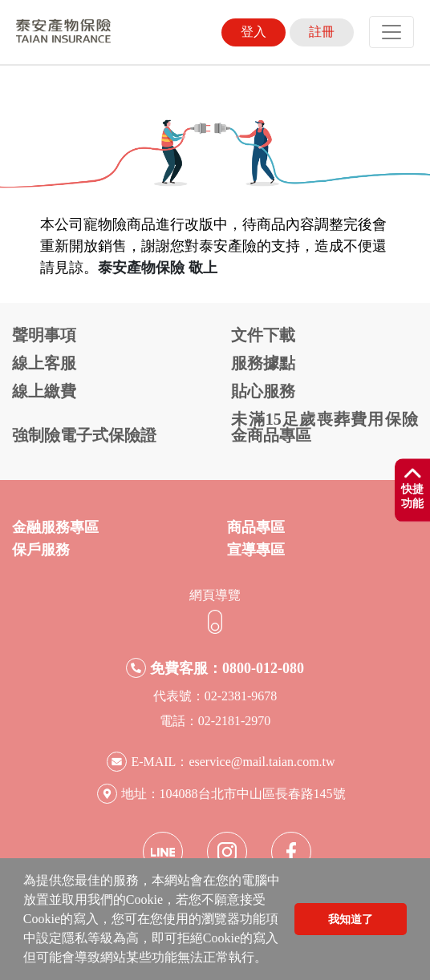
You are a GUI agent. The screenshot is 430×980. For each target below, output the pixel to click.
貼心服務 (263, 391)
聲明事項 (44, 335)
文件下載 (263, 335)
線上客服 (44, 363)
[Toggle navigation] (391, 32)
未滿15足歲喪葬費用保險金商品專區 (325, 427)
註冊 (322, 32)
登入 (254, 32)
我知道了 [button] (351, 919)
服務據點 (263, 363)
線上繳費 (44, 391)
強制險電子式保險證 (84, 435)
